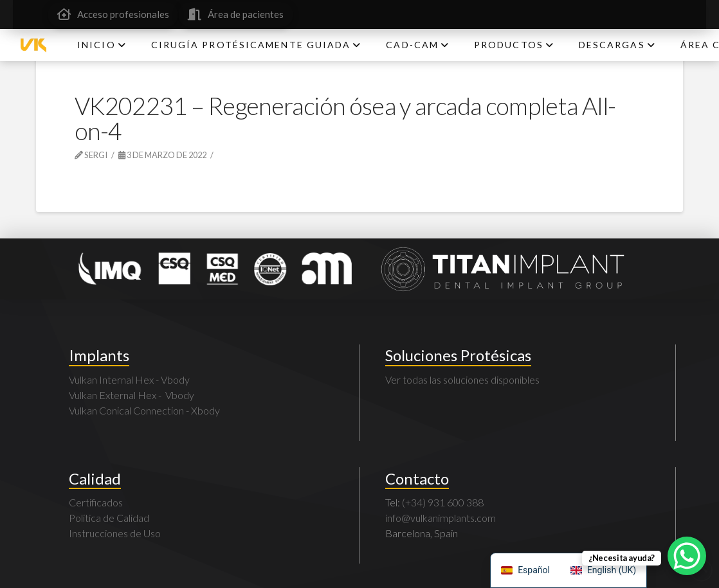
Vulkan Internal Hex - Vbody (129, 379)
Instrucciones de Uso (115, 533)
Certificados (96, 502)
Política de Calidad (109, 518)
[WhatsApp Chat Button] (687, 556)
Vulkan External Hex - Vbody (132, 395)
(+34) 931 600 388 (443, 502)
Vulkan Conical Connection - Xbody (144, 410)
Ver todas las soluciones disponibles (462, 379)
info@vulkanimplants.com (441, 518)
